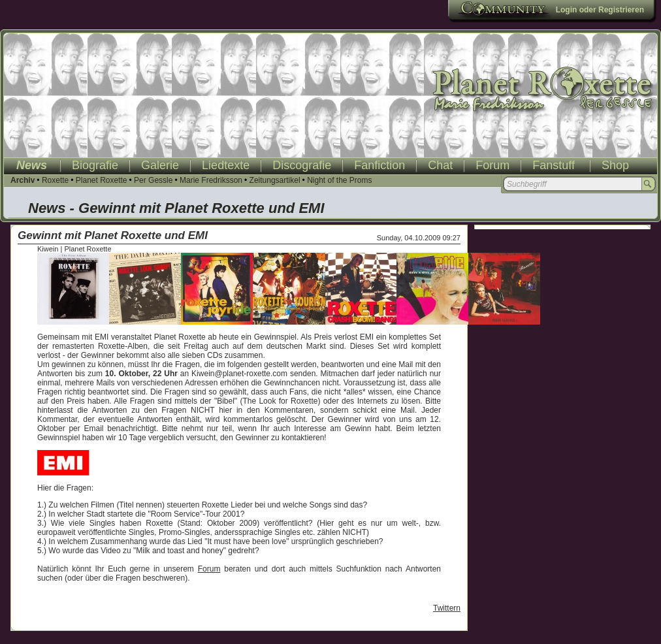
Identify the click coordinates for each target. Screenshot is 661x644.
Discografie (302, 165)
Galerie (160, 165)
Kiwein (48, 249)
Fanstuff (554, 165)
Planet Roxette (102, 180)
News (32, 165)
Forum (492, 165)
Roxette (55, 180)
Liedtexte (226, 165)
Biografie (95, 165)
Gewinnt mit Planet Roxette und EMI (113, 235)
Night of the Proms (339, 180)
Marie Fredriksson (211, 180)
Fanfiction (379, 165)
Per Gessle (153, 180)
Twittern (447, 608)
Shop (615, 165)
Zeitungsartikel (275, 180)
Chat (440, 165)
